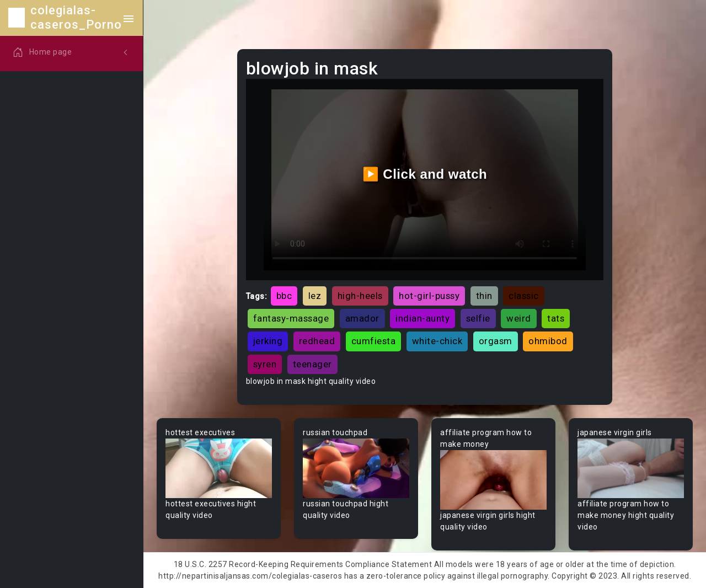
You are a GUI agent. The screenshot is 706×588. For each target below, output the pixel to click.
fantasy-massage (291, 318)
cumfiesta (374, 341)
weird (519, 318)
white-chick (437, 341)
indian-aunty (422, 318)
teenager (312, 364)
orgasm (496, 341)
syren (265, 364)
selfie (478, 318)
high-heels (360, 296)
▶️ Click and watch (425, 174)
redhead (317, 341)
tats (556, 318)
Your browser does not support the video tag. (219, 469)
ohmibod (548, 341)
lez (315, 296)
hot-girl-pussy (429, 296)
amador (362, 318)
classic (524, 296)
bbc (284, 296)
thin (484, 296)
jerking (268, 341)
